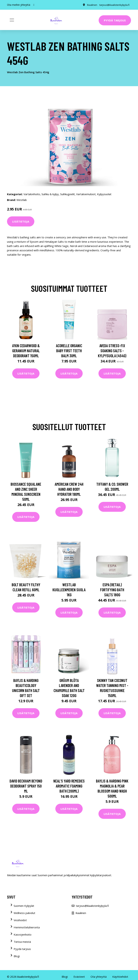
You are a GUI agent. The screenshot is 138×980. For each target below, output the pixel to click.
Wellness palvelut (24, 913)
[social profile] (34, 5)
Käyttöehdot (120, 977)
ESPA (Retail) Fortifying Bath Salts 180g (112, 590)
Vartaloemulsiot (86, 194)
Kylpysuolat (104, 194)
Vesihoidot (20, 920)
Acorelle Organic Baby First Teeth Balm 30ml (69, 351)
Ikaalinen (91, 5)
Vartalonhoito (32, 194)
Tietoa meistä (22, 942)
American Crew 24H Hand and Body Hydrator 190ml (69, 489)
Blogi (17, 956)
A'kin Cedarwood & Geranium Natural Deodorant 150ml (26, 351)
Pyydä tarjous (115, 20)
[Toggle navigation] (12, 20)
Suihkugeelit (67, 194)
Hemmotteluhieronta (27, 927)
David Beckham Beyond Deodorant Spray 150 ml (26, 786)
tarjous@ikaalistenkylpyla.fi (114, 5)
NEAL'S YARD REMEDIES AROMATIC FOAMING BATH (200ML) (69, 786)
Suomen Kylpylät (24, 906)
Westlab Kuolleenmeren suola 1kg (69, 590)
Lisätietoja (21, 221)
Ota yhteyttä (99, 977)
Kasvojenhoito (23, 934)
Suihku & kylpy (50, 194)
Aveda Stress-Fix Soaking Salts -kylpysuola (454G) (112, 351)
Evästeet (79, 977)
